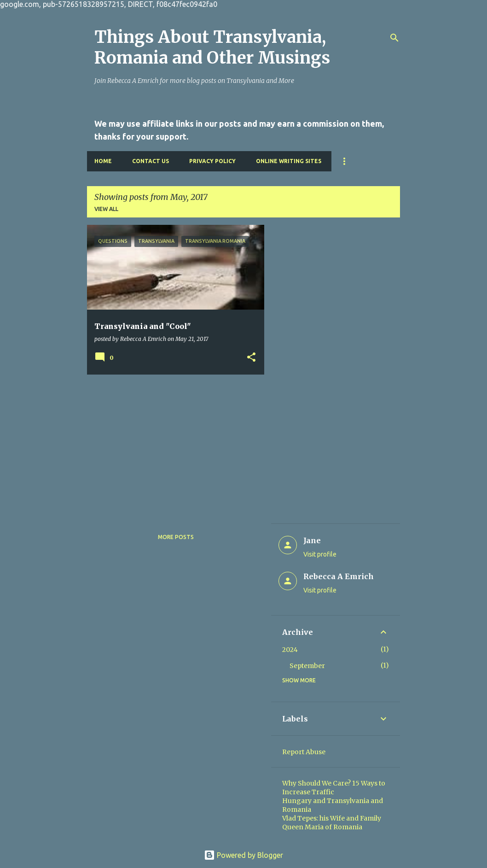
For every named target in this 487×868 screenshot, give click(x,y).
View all (106, 209)
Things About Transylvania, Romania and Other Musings (212, 47)
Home (103, 161)
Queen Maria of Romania (322, 827)
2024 (290, 650)
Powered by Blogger (243, 855)
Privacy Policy (212, 161)
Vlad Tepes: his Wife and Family (332, 818)
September (307, 666)
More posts (176, 537)
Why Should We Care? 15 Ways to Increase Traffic (334, 788)
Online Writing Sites (289, 161)
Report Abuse (304, 752)
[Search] (394, 38)
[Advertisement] (172, 446)
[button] (251, 358)
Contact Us (151, 161)
